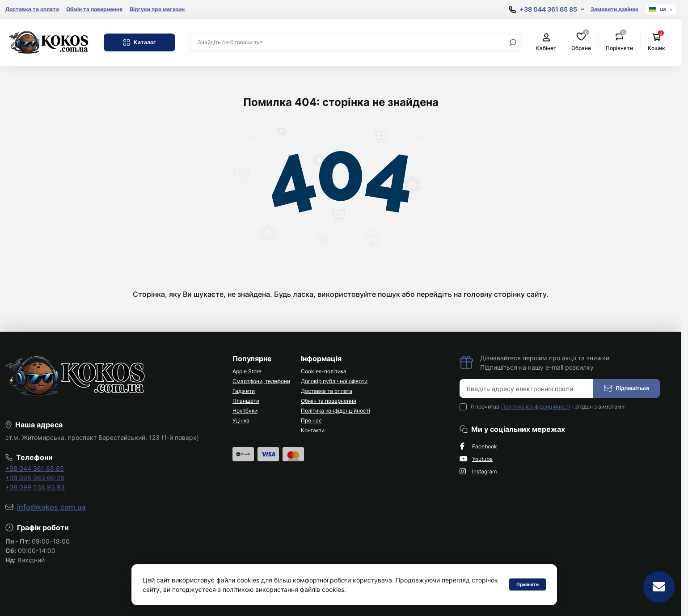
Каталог (139, 42)
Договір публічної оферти (334, 381)
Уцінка (241, 420)
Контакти (313, 430)
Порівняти (619, 42)
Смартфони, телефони (261, 381)
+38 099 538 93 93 (35, 487)
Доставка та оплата (32, 9)
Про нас (311, 420)
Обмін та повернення (94, 9)
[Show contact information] (547, 10)
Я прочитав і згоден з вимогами (547, 407)
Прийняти (528, 584)
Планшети (246, 401)
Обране (581, 42)
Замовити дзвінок (614, 9)
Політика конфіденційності (336, 411)
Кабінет (546, 42)
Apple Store (247, 371)
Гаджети (244, 391)
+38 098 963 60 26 (35, 478)
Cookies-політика (324, 371)
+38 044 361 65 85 (35, 468)
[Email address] (527, 388)
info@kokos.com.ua (51, 507)
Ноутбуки (245, 411)
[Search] (513, 42)
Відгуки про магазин (157, 9)
